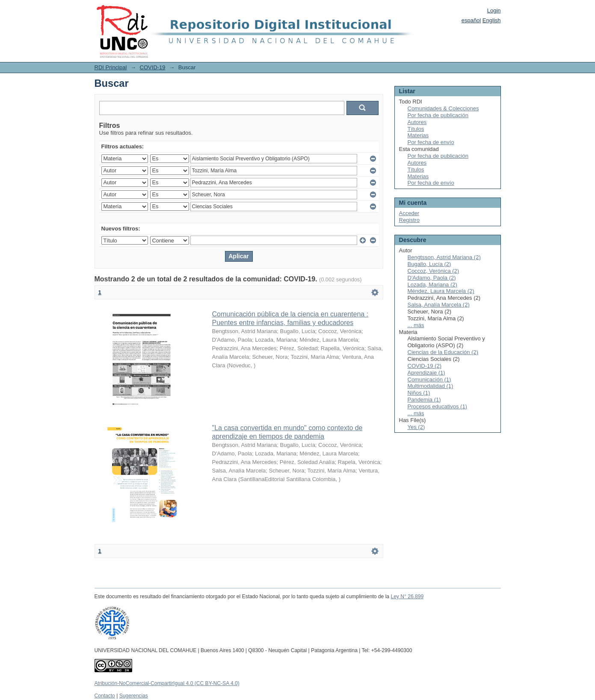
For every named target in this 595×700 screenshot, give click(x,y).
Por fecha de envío (431, 142)
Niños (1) (419, 393)
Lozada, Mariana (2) (432, 285)
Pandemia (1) (424, 400)
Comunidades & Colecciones (443, 108)
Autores (417, 122)
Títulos (416, 129)
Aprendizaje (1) (426, 373)
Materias (418, 135)
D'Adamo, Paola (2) (432, 278)
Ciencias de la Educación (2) (443, 352)
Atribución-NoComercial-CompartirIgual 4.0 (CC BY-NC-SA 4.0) (167, 683)
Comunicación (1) (429, 380)
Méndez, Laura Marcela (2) (441, 291)
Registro (409, 220)
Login (494, 10)
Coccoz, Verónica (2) (434, 271)
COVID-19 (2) (425, 366)
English (492, 20)
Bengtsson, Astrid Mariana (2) (444, 257)
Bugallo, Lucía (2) (429, 264)
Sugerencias (134, 696)
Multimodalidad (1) (431, 386)
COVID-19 (153, 67)
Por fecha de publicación (438, 115)
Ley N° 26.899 (407, 597)
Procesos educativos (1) (437, 406)
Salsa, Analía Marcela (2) (439, 305)
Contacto (105, 696)
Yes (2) (416, 427)
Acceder (409, 213)
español (471, 20)
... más (416, 325)
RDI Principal (111, 67)
